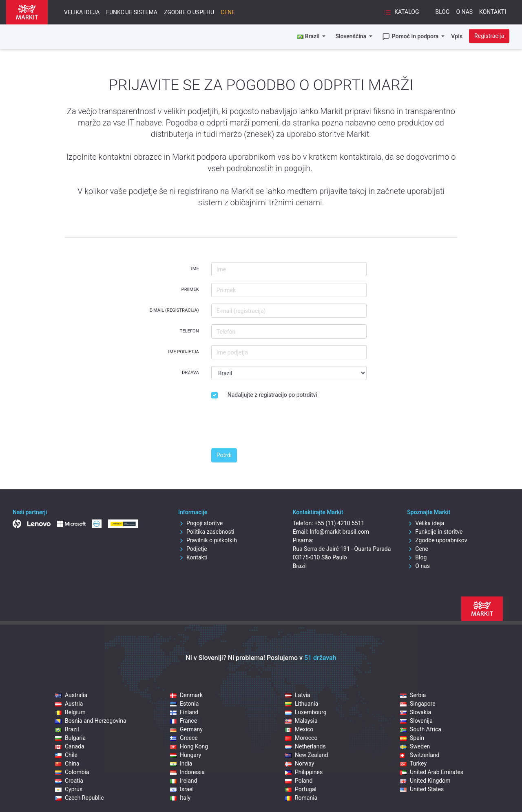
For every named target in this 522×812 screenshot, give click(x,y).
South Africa (421, 729)
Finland (184, 712)
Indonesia (187, 772)
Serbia (413, 695)
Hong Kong (189, 746)
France (184, 721)
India (181, 764)
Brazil (67, 729)
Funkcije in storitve (435, 532)
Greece (184, 738)
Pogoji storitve (200, 523)
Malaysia (301, 721)
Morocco (301, 738)
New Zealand (306, 755)
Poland (299, 781)
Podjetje (193, 549)
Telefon (189, 331)
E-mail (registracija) (174, 310)
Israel (182, 789)
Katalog (401, 12)
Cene (228, 12)
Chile (66, 755)
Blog (442, 12)
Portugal (301, 789)
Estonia (184, 704)
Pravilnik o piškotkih (208, 540)
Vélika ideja (426, 523)
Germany (186, 729)
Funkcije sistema (132, 12)
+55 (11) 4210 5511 (339, 523)
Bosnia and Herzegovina (91, 721)
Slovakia (416, 712)
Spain (412, 738)
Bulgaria (70, 738)
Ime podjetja (183, 352)
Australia (71, 695)
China (67, 764)
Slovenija (416, 721)
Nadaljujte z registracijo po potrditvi (272, 395)
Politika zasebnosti (206, 532)
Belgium (70, 712)
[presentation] (273, 426)
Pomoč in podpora (411, 37)
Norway (300, 764)
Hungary (186, 755)
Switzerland (420, 755)
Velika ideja (82, 12)
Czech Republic (80, 798)
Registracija (489, 36)
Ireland (184, 781)
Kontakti (493, 12)
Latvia (298, 695)
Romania (301, 798)
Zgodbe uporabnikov (437, 540)
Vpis (457, 36)
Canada (70, 746)
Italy (180, 798)
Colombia (72, 772)
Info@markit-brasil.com (339, 532)
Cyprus (69, 789)
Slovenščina (351, 36)
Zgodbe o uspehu (189, 12)
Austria (69, 704)
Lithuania (302, 704)
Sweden (415, 746)
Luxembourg (306, 712)
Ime (195, 269)
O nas (464, 12)
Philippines (304, 772)
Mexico (299, 729)
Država (190, 373)
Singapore (418, 704)
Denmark (186, 695)
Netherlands (305, 746)
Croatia (69, 781)
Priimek (190, 289)
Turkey (413, 764)
